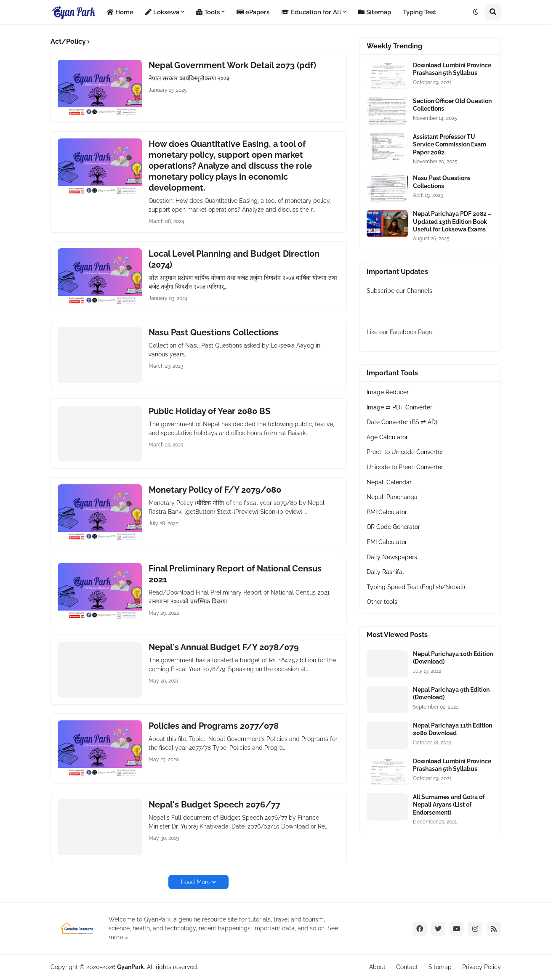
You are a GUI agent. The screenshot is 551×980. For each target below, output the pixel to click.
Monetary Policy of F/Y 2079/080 (215, 490)
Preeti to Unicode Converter (405, 452)
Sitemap (440, 967)
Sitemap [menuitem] (375, 12)
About (377, 967)
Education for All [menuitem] (311, 12)
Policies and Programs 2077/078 (214, 726)
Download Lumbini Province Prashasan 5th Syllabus (452, 69)
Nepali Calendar (389, 482)
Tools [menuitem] (208, 12)
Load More (196, 882)
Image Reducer (388, 392)
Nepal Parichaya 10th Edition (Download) (453, 658)
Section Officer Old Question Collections (452, 105)
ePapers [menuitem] (253, 12)
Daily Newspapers (392, 557)
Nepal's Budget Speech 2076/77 (214, 805)
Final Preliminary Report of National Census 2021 (235, 574)
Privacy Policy (482, 967)
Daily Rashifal (385, 572)
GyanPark (130, 967)
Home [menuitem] (120, 12)
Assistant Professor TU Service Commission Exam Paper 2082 (450, 144)
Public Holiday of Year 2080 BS (209, 411)
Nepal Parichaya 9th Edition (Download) (451, 693)
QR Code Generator (393, 527)
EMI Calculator (387, 542)
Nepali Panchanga (392, 497)
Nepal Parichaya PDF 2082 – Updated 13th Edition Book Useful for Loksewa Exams (452, 221)
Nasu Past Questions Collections (213, 332)
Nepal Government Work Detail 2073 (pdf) (232, 65)
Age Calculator (387, 437)
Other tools (382, 602)
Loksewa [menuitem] (162, 12)
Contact (407, 967)
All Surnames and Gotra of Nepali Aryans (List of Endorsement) (449, 805)
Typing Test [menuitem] (420, 12)
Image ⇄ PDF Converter (399, 407)
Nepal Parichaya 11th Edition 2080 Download (453, 729)
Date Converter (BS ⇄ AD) (402, 422)
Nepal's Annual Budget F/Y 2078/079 (224, 647)
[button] (476, 12)
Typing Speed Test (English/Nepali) (416, 587)
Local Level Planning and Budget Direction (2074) (234, 259)
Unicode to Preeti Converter (405, 467)
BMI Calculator (387, 512)
